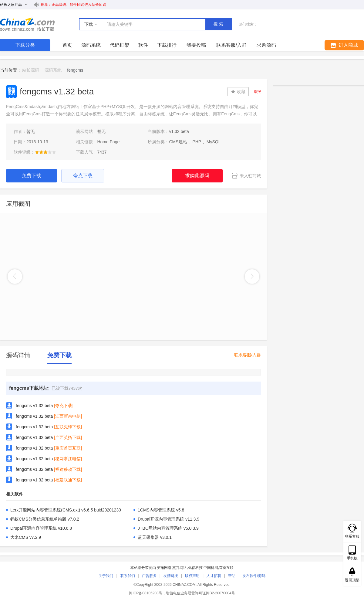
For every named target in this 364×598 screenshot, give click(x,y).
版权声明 (192, 576)
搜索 (219, 24)
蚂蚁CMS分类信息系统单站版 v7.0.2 (45, 519)
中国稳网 (211, 568)
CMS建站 (178, 142)
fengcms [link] (75, 70)
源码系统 (91, 45)
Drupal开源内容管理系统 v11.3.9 (169, 519)
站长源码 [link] (31, 70)
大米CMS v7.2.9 (26, 537)
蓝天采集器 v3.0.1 (155, 537)
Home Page (108, 142)
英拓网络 (164, 568)
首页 (67, 45)
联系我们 (128, 576)
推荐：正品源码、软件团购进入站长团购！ (75, 5)
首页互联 (226, 568)
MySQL (214, 142)
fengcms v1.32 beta (34, 406)
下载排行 (167, 45)
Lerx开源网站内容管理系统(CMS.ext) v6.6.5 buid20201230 (66, 510)
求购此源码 (197, 176)
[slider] (45, 152)
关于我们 (106, 576)
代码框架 (120, 45)
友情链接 (171, 576)
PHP (197, 142)
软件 (143, 45)
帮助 (232, 576)
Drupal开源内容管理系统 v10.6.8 (41, 528)
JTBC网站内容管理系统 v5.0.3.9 (168, 528)
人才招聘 (214, 576)
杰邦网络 (180, 568)
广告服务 (149, 576)
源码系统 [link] (53, 70)
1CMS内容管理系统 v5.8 (161, 510)
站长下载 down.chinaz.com (27, 24)
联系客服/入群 (248, 355)
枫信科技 (195, 568)
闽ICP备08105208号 (145, 593)
